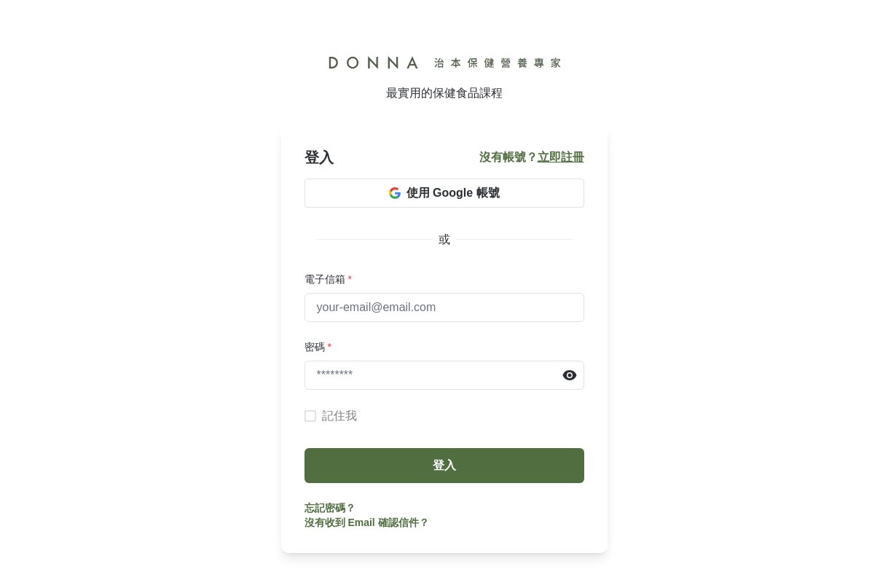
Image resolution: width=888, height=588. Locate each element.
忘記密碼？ (330, 508)
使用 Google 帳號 (444, 193)
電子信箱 (328, 279)
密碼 (318, 347)
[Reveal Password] (570, 375)
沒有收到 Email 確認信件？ (367, 522)
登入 (444, 465)
